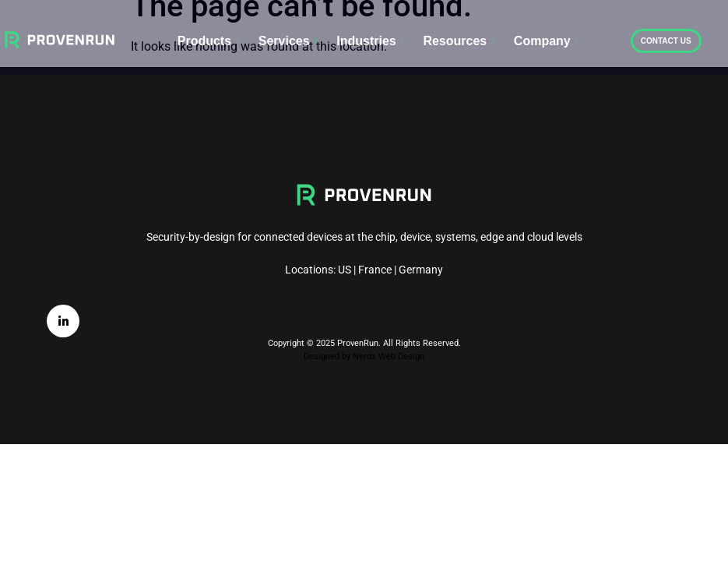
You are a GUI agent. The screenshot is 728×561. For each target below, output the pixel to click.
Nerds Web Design (389, 356)
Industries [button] (370, 41)
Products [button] (208, 41)
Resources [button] (458, 41)
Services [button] (288, 41)
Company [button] (546, 41)
